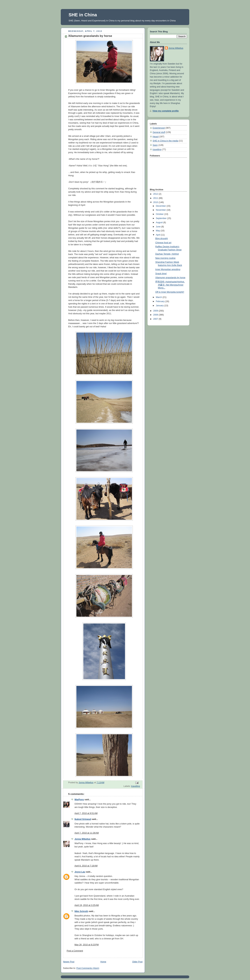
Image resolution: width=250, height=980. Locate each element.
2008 (156, 315)
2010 (156, 202)
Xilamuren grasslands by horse (170, 278)
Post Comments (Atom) (88, 968)
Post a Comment (75, 951)
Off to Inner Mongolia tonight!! (170, 292)
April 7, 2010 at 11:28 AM (87, 833)
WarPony (79, 800)
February (161, 301)
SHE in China (83, 15)
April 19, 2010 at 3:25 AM (87, 905)
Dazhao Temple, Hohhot (167, 254)
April (158, 235)
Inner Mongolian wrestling (168, 269)
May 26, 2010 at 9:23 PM (87, 945)
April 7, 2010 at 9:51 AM (86, 813)
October (160, 214)
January (160, 306)
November (161, 210)
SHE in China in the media (165, 141)
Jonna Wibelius (82, 839)
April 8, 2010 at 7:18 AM (86, 866)
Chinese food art (163, 243)
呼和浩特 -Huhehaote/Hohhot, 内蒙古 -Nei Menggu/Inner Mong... (170, 285)
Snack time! (161, 274)
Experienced (159, 128)
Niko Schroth (81, 911)
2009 (156, 311)
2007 (156, 319)
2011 (156, 198)
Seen (155, 145)
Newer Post (69, 962)
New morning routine (165, 258)
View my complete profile (166, 111)
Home (103, 962)
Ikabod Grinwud (83, 819)
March (159, 297)
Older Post (137, 962)
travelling (136, 786)
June (159, 227)
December (161, 206)
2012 (156, 194)
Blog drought (162, 238)
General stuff (159, 132)
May (158, 231)
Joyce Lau (80, 872)
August (160, 222)
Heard (156, 137)
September (162, 218)
